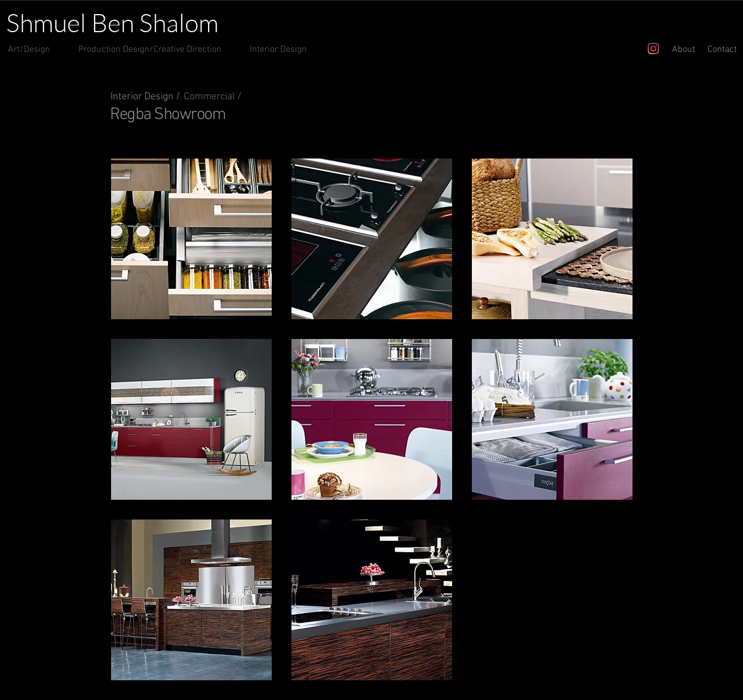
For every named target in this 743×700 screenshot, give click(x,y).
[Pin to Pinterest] (624, 111)
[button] (191, 239)
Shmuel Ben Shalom (112, 22)
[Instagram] (653, 49)
